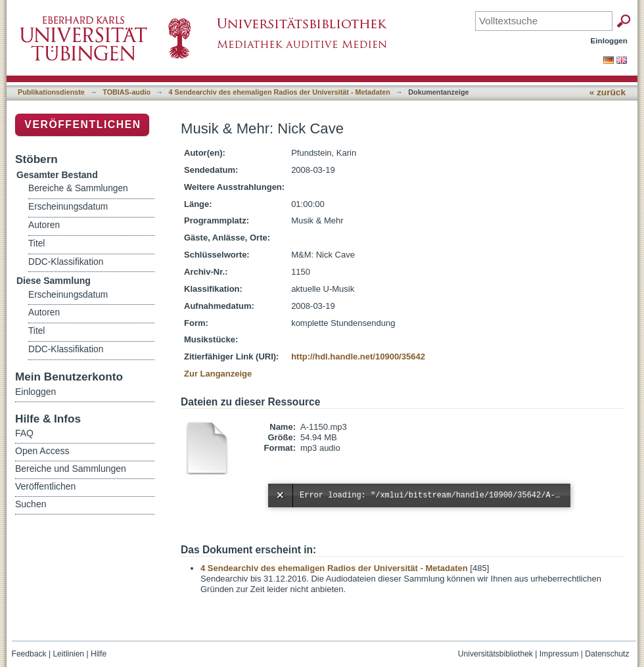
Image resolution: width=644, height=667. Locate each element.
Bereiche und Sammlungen (71, 469)
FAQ (24, 433)
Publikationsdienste (51, 92)
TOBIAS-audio (126, 92)
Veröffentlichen (82, 125)
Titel (36, 243)
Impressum (559, 654)
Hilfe (99, 654)
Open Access (42, 451)
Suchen (31, 504)
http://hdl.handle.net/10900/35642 (358, 356)
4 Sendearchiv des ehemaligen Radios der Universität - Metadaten (280, 92)
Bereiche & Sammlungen (78, 188)
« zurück (608, 92)
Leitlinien (68, 654)
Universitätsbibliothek (495, 654)
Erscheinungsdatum (68, 207)
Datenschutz (607, 654)
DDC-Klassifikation (66, 262)
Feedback (29, 654)
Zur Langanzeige (218, 374)
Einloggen (609, 40)
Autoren (44, 225)
